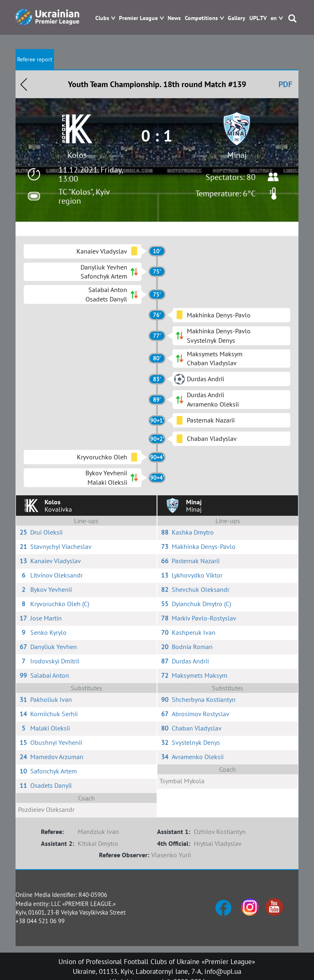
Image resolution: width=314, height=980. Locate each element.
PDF (285, 84)
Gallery (237, 18)
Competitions (201, 18)
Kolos (77, 155)
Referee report (35, 59)
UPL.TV (258, 18)
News (174, 18)
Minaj (237, 155)
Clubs (102, 18)
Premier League (138, 18)
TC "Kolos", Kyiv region (84, 196)
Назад (24, 84)
